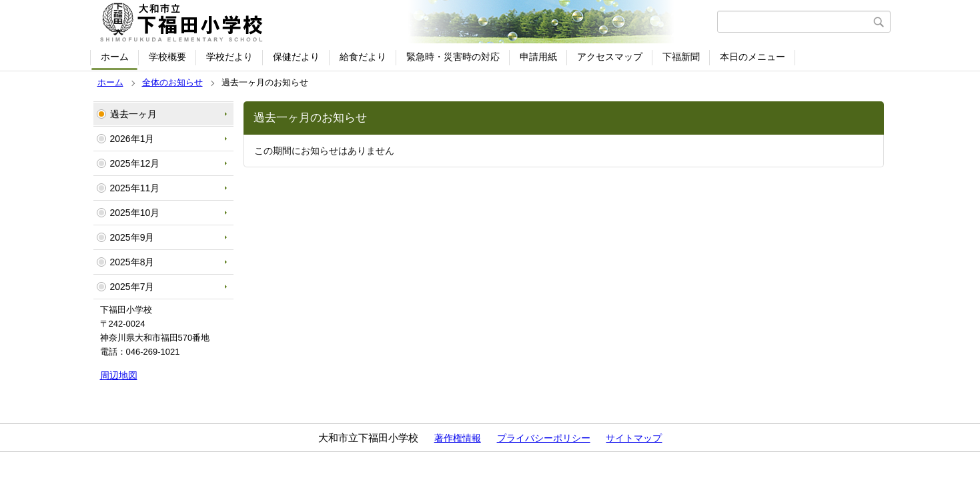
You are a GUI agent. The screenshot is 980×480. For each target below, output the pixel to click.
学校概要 (167, 57)
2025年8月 (132, 262)
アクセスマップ (610, 57)
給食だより (363, 57)
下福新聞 (681, 57)
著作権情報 (458, 438)
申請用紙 (538, 57)
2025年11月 (135, 188)
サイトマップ (634, 438)
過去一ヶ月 (133, 114)
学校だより (229, 57)
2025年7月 (132, 287)
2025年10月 (135, 213)
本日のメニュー (753, 57)
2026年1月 (132, 139)
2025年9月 (132, 237)
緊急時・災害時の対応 (453, 57)
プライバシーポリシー (544, 438)
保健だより (296, 57)
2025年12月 (135, 163)
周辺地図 (119, 375)
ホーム (115, 57)
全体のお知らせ (172, 82)
